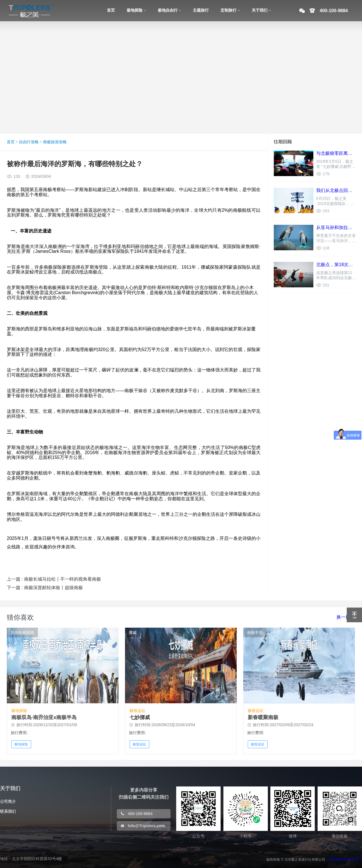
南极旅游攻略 (55, 142)
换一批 (343, 617)
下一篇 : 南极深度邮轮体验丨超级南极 (45, 588)
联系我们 (8, 811)
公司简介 (8, 801)
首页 (11, 142)
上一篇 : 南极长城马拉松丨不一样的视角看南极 (54, 579)
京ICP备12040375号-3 (345, 860)
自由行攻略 (29, 142)
